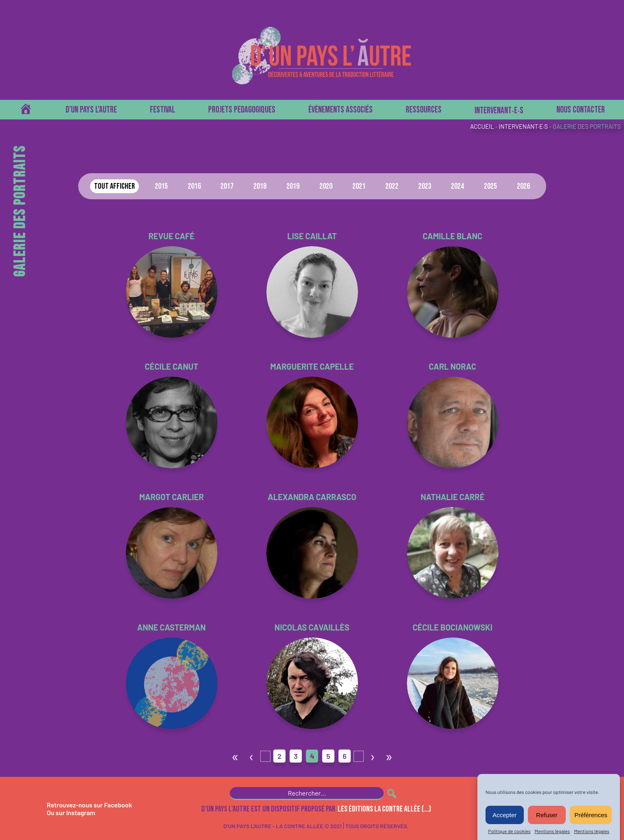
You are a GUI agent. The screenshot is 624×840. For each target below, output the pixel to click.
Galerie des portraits (587, 126)
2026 (523, 186)
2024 (457, 186)
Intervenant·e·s (523, 126)
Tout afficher (114, 186)
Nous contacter (581, 110)
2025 (490, 186)
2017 (227, 186)
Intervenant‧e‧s (499, 111)
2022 (392, 186)
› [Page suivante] (373, 756)
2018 (260, 186)
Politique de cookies (509, 831)
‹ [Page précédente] (252, 756)
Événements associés (341, 110)
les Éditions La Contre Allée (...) (384, 809)
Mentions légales (553, 831)
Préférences (591, 815)
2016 (194, 186)
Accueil (482, 126)
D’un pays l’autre (91, 110)
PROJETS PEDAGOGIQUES (242, 110)
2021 (359, 186)
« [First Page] (235, 756)
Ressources (424, 110)
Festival (163, 110)
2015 (161, 186)
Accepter (504, 815)
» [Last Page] (389, 756)
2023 (425, 186)
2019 (293, 186)
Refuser (547, 815)
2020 (326, 186)
